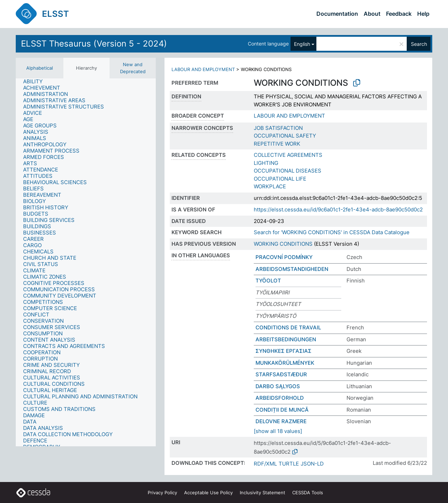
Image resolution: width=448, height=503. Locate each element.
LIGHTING (266, 163)
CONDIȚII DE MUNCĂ (282, 410)
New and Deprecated (133, 68)
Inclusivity (262, 492)
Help (423, 14)
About (372, 14)
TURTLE (289, 464)
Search (419, 44)
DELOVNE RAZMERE (281, 421)
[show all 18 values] (278, 431)
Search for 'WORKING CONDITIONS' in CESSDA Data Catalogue (332, 232)
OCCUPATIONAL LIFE (280, 179)
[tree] (86, 262)
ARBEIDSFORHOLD (280, 398)
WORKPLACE (270, 186)
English (302, 44)
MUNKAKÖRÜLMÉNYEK (285, 363)
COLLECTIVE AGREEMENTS (288, 155)
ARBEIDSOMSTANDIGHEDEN (292, 269)
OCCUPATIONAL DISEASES (288, 171)
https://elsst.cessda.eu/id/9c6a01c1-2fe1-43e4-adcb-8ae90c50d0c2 (338, 209)
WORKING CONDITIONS (283, 244)
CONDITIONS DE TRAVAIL (288, 327)
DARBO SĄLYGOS (278, 386)
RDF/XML (265, 464)
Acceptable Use (208, 492)
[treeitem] (36, 82)
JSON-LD (312, 464)
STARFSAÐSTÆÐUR (281, 374)
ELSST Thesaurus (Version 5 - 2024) (94, 44)
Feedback (399, 14)
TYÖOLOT (268, 281)
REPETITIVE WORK (277, 144)
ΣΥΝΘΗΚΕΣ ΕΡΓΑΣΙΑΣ (283, 351)
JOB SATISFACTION (278, 128)
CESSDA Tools (308, 492)
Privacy (162, 492)
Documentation (337, 14)
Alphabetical (40, 68)
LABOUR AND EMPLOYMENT (203, 69)
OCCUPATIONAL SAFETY (285, 136)
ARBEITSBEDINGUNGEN (286, 339)
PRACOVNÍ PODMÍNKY (284, 257)
